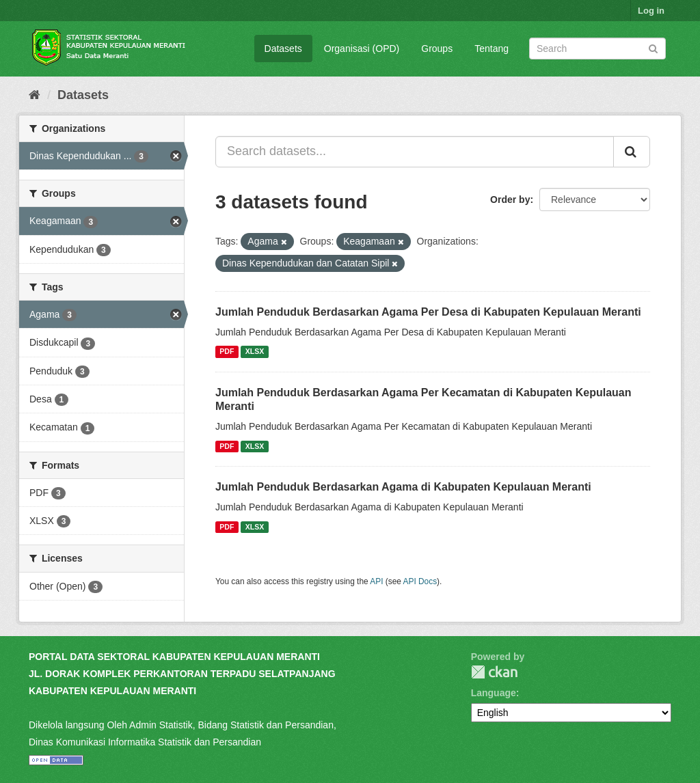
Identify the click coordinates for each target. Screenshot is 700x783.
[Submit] (653, 47)
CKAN (494, 672)
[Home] (35, 95)
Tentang (492, 49)
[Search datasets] (597, 49)
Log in (651, 11)
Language (494, 693)
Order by (510, 200)
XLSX (255, 352)
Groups (437, 49)
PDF (227, 352)
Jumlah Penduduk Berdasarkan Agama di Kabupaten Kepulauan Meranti (403, 487)
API (376, 581)
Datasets (283, 49)
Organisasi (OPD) (362, 49)
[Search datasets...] (415, 152)
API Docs (420, 581)
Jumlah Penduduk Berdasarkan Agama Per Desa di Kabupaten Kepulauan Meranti (428, 312)
